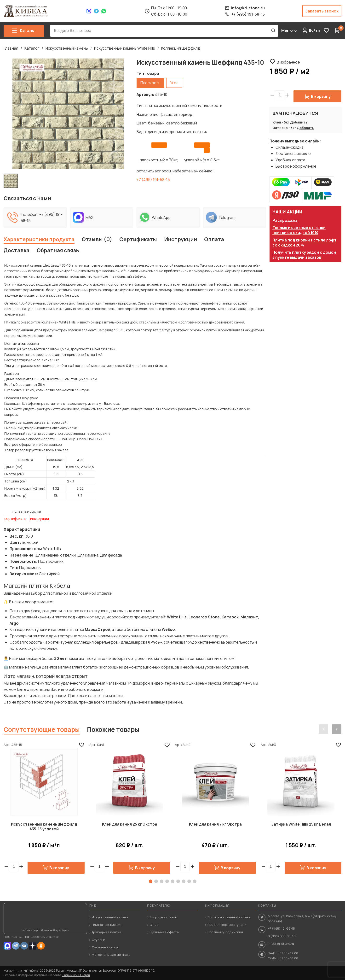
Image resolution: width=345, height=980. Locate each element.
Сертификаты (138, 239)
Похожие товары (113, 729)
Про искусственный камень (229, 917)
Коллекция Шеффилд (181, 48)
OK (41, 946)
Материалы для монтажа (111, 955)
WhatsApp (104, 11)
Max (89, 11)
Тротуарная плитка (106, 932)
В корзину (321, 96)
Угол (174, 83)
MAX (7, 946)
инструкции (40, 519)
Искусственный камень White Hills (125, 48)
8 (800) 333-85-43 (282, 936)
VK (24, 946)
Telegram (96, 11)
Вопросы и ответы (163, 917)
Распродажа (285, 220)
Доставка (17, 250)
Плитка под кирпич (106, 925)
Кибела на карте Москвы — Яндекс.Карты (45, 930)
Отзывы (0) (97, 239)
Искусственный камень (67, 48)
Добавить (299, 122)
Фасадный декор (105, 947)
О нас (154, 925)
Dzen (33, 946)
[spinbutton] (280, 95)
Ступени (98, 940)
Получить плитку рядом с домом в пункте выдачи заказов (304, 255)
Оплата (214, 239)
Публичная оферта (164, 932)
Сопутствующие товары (42, 729)
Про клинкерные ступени (227, 925)
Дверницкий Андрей (76, 975)
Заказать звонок (322, 11)
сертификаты (15, 519)
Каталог (32, 48)
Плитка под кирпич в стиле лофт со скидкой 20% (305, 243)
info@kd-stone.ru (281, 944)
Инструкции (181, 239)
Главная (11, 48)
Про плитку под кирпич (225, 932)
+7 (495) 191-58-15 (153, 180)
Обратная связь (58, 250)
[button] (287, 95)
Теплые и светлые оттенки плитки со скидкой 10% (299, 230)
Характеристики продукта (39, 239)
